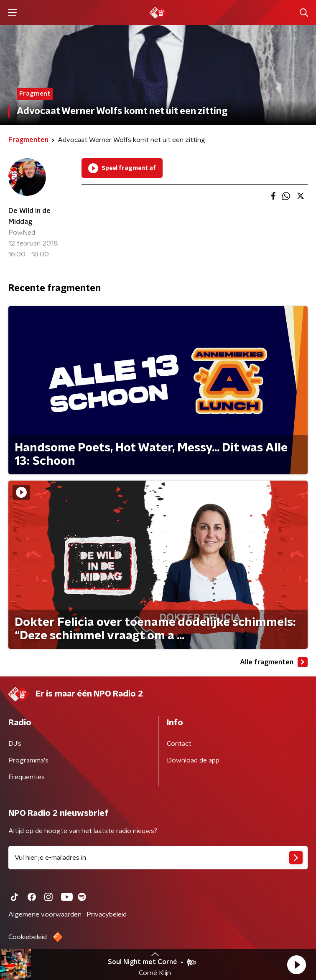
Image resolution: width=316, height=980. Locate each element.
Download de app (193, 760)
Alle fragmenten (274, 662)
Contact (179, 744)
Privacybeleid (107, 914)
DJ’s (15, 744)
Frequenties (27, 777)
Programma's (28, 760)
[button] (296, 965)
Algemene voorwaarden (45, 914)
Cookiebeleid (28, 937)
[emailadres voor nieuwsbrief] (158, 858)
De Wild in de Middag (29, 216)
